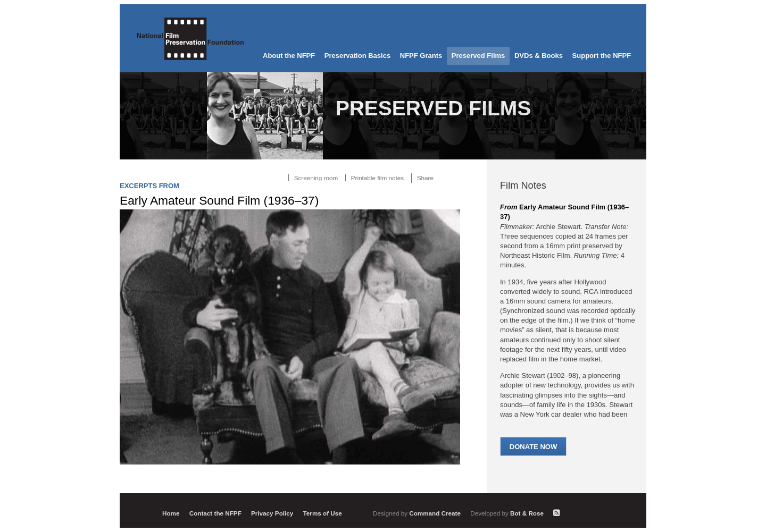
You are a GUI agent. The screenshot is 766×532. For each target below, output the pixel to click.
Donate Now (533, 447)
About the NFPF (289, 56)
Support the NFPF (602, 56)
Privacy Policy (272, 513)
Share (425, 178)
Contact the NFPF (215, 513)
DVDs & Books (539, 56)
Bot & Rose (508, 513)
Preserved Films (478, 56)
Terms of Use (323, 513)
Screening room (316, 178)
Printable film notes (377, 178)
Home (171, 513)
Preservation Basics (357, 56)
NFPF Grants (421, 56)
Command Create (418, 513)
